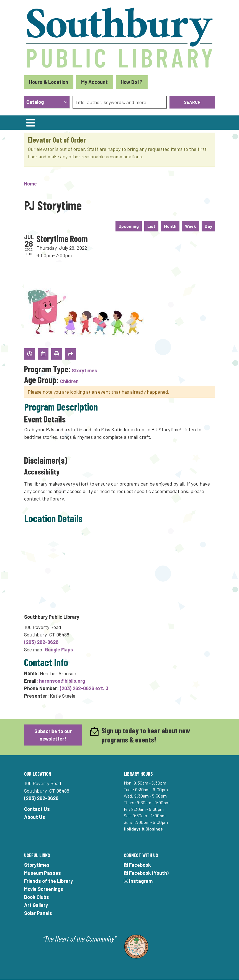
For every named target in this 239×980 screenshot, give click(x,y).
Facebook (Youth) (146, 873)
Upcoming (129, 226)
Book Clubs (37, 897)
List (151, 226)
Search (192, 102)
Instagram (138, 881)
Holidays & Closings (143, 829)
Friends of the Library (48, 881)
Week (191, 226)
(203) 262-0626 (41, 642)
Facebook (138, 865)
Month (170, 226)
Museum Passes (43, 873)
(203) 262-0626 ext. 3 (84, 688)
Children (69, 381)
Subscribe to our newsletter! (53, 735)
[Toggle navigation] (31, 123)
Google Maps (59, 649)
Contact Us (37, 809)
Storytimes (84, 370)
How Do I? (132, 82)
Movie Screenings (44, 889)
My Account (94, 82)
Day (208, 226)
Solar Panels (38, 913)
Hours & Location (49, 82)
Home (30, 184)
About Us (35, 817)
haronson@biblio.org (62, 681)
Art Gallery (36, 905)
